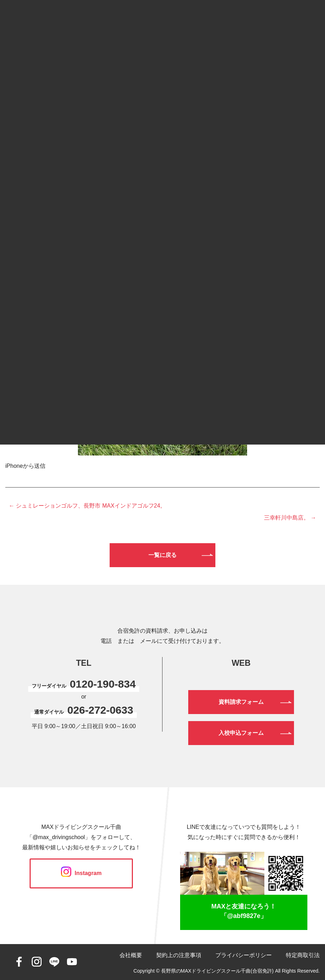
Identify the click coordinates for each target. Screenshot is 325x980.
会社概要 (131, 955)
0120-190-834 (103, 684)
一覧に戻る (162, 555)
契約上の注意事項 (179, 955)
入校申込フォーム (241, 733)
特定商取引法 (303, 955)
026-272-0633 (100, 710)
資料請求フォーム (241, 702)
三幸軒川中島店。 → (290, 518)
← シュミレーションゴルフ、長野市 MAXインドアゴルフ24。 (87, 506)
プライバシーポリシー (244, 955)
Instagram (81, 873)
